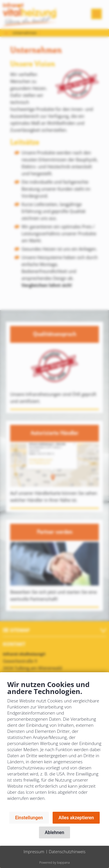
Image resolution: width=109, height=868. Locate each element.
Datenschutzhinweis (67, 852)
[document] (54, 745)
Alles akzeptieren (76, 818)
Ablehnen (54, 832)
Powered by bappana (54, 862)
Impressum (34, 852)
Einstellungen (29, 818)
